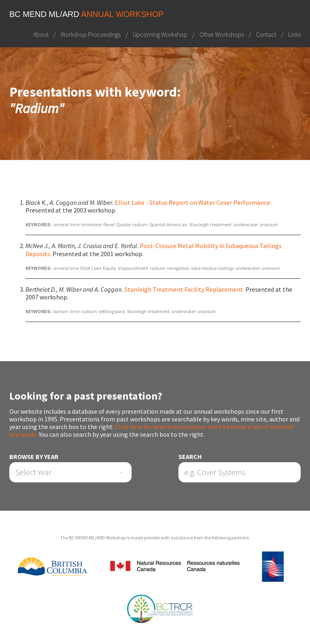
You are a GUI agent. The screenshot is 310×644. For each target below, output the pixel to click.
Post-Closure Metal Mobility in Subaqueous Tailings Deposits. (154, 249)
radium (140, 224)
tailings (226, 268)
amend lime (66, 268)
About (41, 34)
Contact (266, 34)
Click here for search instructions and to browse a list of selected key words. (151, 430)
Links (294, 34)
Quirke (123, 224)
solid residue (204, 268)
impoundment (133, 268)
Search (190, 457)
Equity (110, 268)
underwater (246, 224)
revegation (178, 268)
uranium (269, 224)
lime (75, 224)
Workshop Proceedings (91, 34)
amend (61, 224)
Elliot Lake (91, 268)
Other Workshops (222, 34)
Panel (109, 224)
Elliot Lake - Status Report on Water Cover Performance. (193, 202)
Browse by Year (34, 457)
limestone (91, 224)
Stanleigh (199, 224)
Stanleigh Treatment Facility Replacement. (184, 289)
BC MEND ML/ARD (87, 14)
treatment (221, 224)
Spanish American (168, 224)
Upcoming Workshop (160, 34)
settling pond (112, 311)
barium (61, 311)
